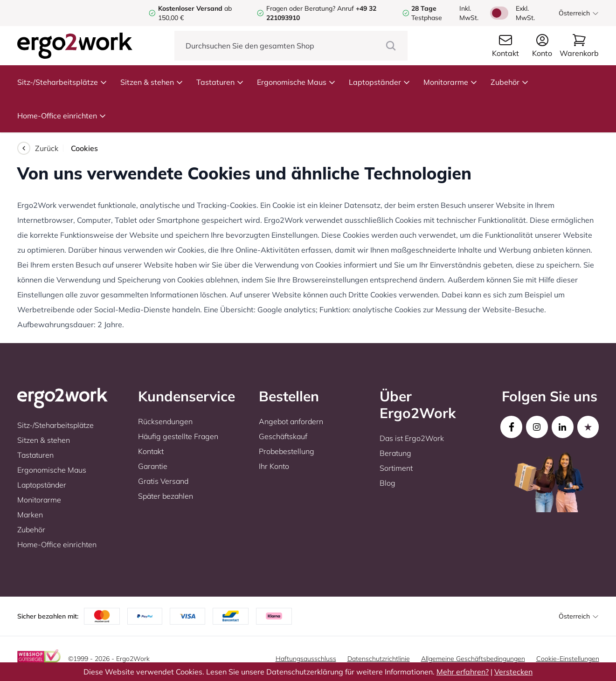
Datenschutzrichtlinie (379, 659)
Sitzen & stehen (152, 82)
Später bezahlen (166, 496)
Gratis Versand (163, 481)
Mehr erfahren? (463, 672)
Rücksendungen (165, 421)
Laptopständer (380, 82)
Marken (30, 515)
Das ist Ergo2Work (412, 438)
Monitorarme (450, 82)
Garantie (153, 466)
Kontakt (151, 451)
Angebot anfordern (291, 421)
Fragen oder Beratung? (301, 8)
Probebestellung (287, 451)
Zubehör (510, 82)
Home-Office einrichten (62, 116)
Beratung (395, 453)
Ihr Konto (274, 466)
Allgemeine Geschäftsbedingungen (473, 659)
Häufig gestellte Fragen (178, 436)
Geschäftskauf (283, 436)
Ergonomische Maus (296, 82)
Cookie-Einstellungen (568, 659)
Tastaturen (220, 82)
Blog (388, 483)
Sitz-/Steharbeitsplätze (62, 82)
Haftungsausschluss (306, 659)
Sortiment (396, 468)
